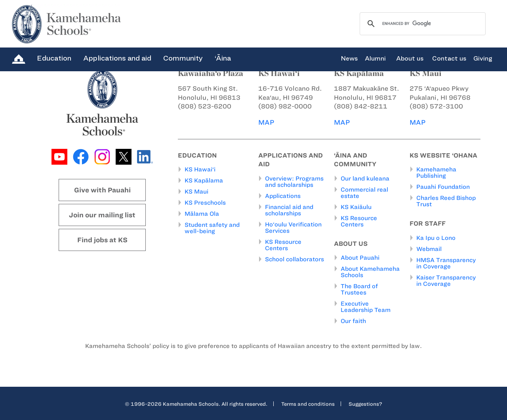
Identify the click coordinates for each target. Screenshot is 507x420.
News (349, 59)
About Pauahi (360, 258)
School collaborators (294, 259)
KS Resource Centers (283, 245)
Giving (483, 59)
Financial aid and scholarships (289, 210)
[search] (421, 24)
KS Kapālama (204, 181)
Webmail (429, 249)
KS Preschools (205, 203)
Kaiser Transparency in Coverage (446, 281)
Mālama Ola (202, 214)
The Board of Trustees (359, 289)
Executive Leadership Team (366, 307)
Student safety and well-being (212, 228)
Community (183, 58)
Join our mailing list (102, 215)
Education (54, 58)
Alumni (375, 59)
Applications (283, 196)
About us (410, 59)
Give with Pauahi (102, 190)
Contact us (449, 59)
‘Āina (223, 58)
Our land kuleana (365, 179)
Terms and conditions (308, 404)
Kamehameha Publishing (436, 173)
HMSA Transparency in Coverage (446, 263)
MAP (266, 122)
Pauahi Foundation (443, 187)
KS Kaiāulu (356, 207)
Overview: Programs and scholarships (294, 182)
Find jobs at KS (102, 240)
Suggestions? (365, 404)
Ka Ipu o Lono (436, 238)
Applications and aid (117, 58)
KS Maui (196, 192)
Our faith (353, 321)
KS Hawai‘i (200, 169)
